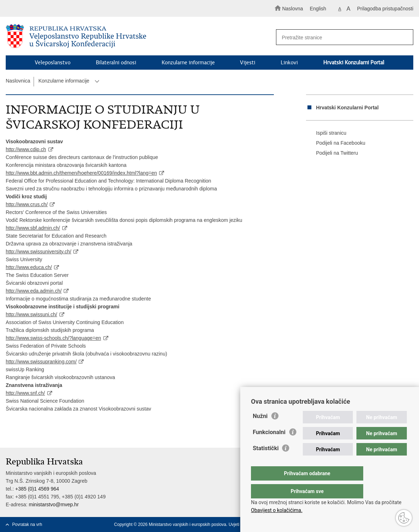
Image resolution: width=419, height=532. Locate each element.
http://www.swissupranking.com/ (41, 362)
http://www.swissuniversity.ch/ (38, 252)
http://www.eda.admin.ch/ (34, 291)
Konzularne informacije (188, 63)
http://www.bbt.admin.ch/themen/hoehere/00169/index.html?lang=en (81, 173)
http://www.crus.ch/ (27, 204)
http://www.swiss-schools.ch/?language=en (53, 338)
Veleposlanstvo (53, 63)
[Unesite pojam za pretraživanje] (341, 37)
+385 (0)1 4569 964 (37, 489)
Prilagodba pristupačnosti (385, 9)
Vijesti (248, 63)
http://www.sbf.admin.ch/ (33, 228)
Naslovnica (18, 81)
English (318, 9)
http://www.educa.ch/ (29, 267)
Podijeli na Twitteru (332, 153)
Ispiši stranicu (326, 133)
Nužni (260, 430)
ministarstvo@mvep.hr (54, 504)
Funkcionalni (269, 446)
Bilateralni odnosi (116, 63)
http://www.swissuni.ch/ (31, 314)
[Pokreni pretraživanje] (405, 38)
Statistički (266, 463)
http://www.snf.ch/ (25, 393)
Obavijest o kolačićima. (277, 510)
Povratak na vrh (27, 524)
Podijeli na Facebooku (336, 143)
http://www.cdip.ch (26, 149)
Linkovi (289, 63)
